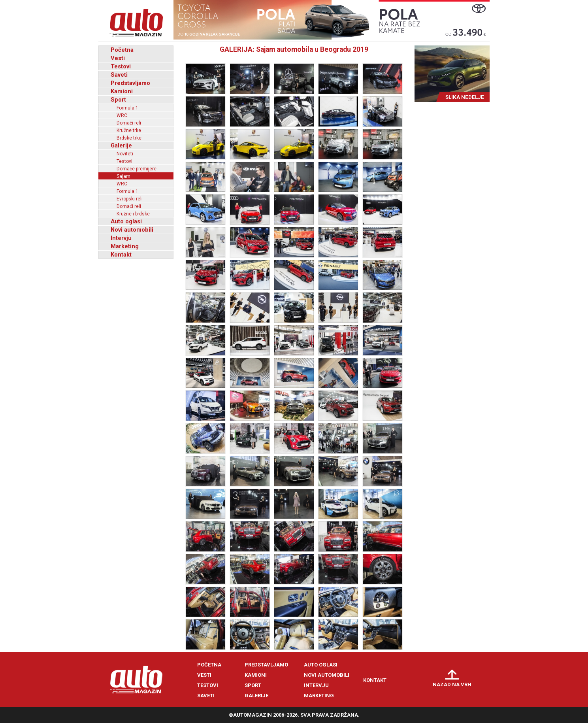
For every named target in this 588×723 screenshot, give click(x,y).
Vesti (118, 58)
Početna (122, 50)
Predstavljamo (130, 83)
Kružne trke (129, 130)
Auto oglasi (126, 221)
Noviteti (125, 154)
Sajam (123, 176)
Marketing (125, 246)
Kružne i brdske (133, 214)
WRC (122, 115)
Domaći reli (129, 123)
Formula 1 (127, 108)
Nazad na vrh (452, 684)
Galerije (121, 145)
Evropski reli (130, 199)
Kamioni (122, 91)
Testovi (121, 66)
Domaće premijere (137, 169)
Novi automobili (132, 230)
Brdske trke (129, 138)
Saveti (119, 75)
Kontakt (121, 255)
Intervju (121, 238)
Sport (118, 100)
